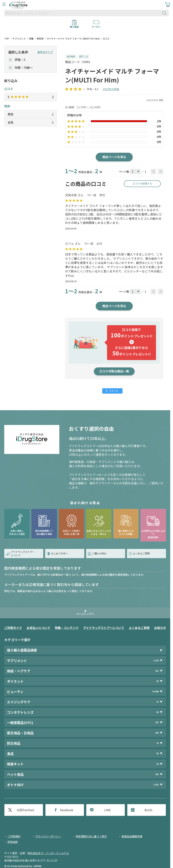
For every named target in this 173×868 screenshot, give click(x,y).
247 (157, 722)
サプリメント (19, 38)
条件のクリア (45, 52)
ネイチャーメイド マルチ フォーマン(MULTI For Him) (73, 38)
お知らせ (160, 628)
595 (157, 733)
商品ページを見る (114, 157)
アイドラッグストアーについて (104, 628)
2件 (159, 121)
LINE (107, 810)
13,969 (155, 691)
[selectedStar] (10, 60)
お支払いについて (38, 628)
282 (157, 774)
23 (157, 743)
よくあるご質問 (139, 628)
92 (157, 681)
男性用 (40, 38)
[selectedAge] (10, 68)
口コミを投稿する (142, 183)
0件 (159, 126)
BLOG (148, 810)
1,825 (156, 785)
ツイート (114, 391)
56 (157, 753)
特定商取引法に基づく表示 (91, 836)
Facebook (67, 810)
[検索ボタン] (165, 13)
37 (157, 702)
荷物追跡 (13, 842)
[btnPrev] (153, 172)
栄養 (31, 38)
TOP (7, 38)
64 (157, 712)
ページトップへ (85, 614)
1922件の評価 (111, 89)
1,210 (156, 660)
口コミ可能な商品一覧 (114, 371)
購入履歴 (74, 25)
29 (157, 764)
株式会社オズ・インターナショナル (48, 853)
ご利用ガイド (13, 628)
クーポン (96, 25)
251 (157, 671)
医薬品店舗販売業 (132, 836)
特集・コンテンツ (67, 628)
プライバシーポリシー (48, 836)
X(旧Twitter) (26, 810)
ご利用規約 (14, 836)
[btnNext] (161, 172)
